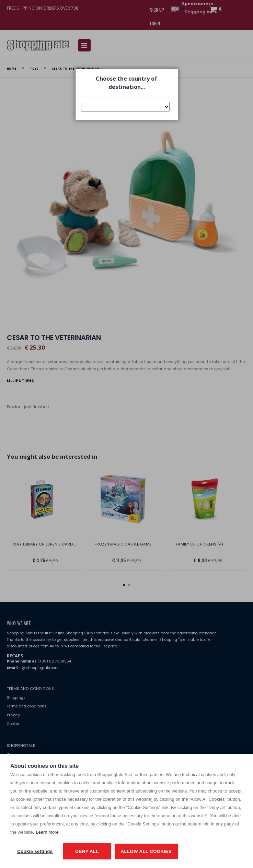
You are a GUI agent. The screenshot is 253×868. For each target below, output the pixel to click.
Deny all (87, 851)
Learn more (47, 832)
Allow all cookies (146, 851)
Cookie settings (35, 851)
